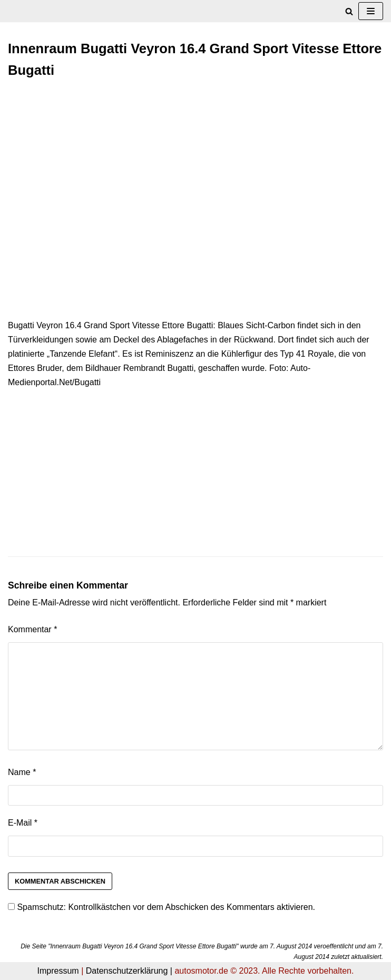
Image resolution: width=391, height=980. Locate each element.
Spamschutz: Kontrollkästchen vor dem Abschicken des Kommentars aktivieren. (162, 907)
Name (22, 772)
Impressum (58, 971)
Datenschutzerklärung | (129, 971)
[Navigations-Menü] (371, 11)
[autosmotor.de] (8, 11)
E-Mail (23, 823)
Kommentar (32, 629)
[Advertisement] (195, 165)
